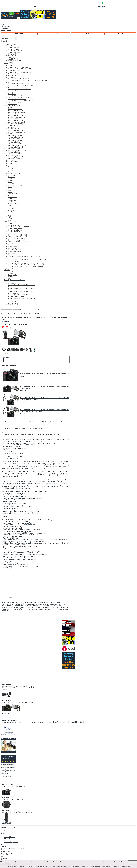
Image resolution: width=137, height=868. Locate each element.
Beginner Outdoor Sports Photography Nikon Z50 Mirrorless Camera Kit (17, 147)
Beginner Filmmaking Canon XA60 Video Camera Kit (15, 125)
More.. (6, 282)
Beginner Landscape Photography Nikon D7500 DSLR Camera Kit (16, 142)
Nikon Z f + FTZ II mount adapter (19, 89)
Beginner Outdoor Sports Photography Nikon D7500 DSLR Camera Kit (17, 152)
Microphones (12, 197)
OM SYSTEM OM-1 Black (16, 96)
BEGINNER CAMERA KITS (13, 106)
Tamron (10, 255)
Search (121, 34)
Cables (10, 218)
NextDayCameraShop (6, 309)
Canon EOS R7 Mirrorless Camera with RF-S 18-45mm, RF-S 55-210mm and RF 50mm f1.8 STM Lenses (18, 688)
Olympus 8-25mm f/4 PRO (17, 238)
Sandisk (10, 205)
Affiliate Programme (11, 842)
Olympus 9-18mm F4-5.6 (16, 240)
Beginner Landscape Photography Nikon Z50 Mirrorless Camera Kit (16, 137)
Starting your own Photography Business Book (12, 275)
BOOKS (7, 270)
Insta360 (11, 57)
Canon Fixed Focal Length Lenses (19, 227)
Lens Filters (12, 200)
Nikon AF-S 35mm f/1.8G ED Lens (13, 799)
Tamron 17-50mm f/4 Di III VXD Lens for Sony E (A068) (26, 267)
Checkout (102, 6)
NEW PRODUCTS (14, 305)
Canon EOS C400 (14, 52)
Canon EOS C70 (13, 47)
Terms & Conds (19, 34)
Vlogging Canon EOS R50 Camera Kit (11, 169)
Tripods (10, 207)
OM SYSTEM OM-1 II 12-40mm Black (20, 101)
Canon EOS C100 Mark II (16, 51)
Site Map (7, 839)
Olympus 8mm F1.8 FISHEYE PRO (20, 237)
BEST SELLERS (13, 303)
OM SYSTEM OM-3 (14, 102)
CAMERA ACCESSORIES (12, 174)
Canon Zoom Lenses (15, 228)
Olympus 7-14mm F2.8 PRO (17, 235)
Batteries (11, 210)
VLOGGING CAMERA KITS (13, 162)
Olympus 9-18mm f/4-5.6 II (17, 242)
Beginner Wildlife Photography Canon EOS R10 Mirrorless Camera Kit (16, 120)
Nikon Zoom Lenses (14, 252)
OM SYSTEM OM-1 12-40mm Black (20, 97)
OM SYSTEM (12, 94)
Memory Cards (13, 203)
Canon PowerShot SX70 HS (17, 71)
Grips (9, 190)
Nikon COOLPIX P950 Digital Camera (20, 84)
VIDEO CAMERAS (10, 44)
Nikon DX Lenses (13, 248)
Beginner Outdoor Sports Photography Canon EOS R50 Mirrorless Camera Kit (17, 115)
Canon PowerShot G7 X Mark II (18, 67)
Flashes (10, 179)
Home (34, 6)
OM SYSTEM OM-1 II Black (17, 99)
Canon (10, 46)
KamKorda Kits (13, 283)
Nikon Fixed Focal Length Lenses (19, 250)
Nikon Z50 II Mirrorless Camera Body (15, 786)
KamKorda (11, 77)
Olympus (11, 217)
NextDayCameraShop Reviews (15, 280)
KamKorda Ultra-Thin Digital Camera (20, 79)
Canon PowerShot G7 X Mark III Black (21, 69)
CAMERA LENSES (10, 222)
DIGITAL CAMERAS (11, 64)
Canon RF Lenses (14, 225)
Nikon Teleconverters (15, 253)
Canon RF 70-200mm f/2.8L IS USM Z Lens (17, 812)
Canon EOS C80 (13, 49)
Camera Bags (12, 175)
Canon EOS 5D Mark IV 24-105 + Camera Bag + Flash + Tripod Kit (21, 296)
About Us (54, 34)
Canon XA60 (12, 54)
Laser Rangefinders (14, 194)
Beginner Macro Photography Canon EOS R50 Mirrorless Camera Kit (17, 130)
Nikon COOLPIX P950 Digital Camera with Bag (18, 702)
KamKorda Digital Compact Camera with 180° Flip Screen (27, 81)
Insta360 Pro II (13, 59)
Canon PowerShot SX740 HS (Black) (20, 72)
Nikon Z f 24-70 (13, 91)
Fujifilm (10, 213)
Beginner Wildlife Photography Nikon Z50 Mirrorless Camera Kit (16, 157)
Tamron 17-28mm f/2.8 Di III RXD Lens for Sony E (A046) (27, 265)
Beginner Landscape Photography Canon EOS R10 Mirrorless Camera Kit (16, 111)
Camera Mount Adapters (16, 185)
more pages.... (12, 56)
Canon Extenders (14, 232)
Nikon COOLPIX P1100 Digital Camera (21, 86)
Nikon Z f (11, 87)
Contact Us (88, 34)
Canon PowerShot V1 (15, 74)
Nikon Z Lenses (13, 247)
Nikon (10, 82)
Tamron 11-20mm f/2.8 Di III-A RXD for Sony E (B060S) (26, 263)
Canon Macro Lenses (15, 230)
